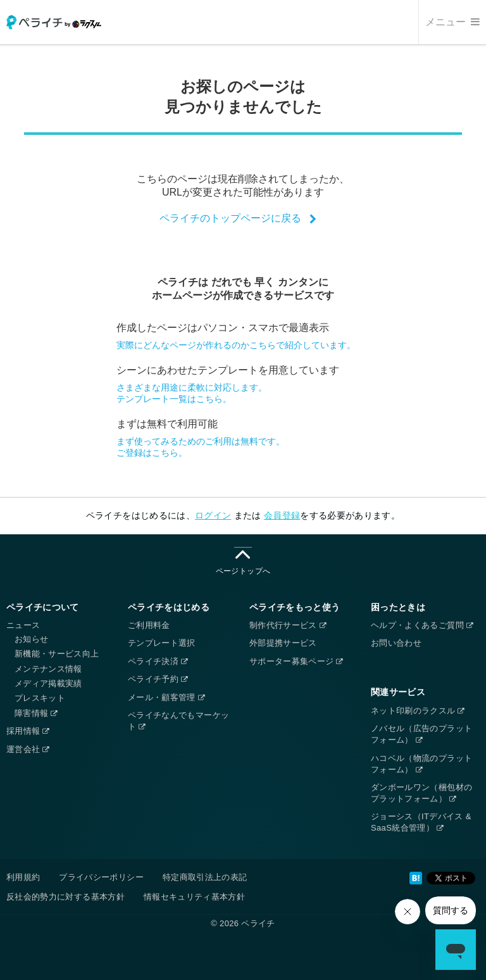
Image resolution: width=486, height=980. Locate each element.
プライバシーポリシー (101, 877)
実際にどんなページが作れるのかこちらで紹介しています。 (236, 345)
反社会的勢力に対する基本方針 (65, 897)
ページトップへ (243, 561)
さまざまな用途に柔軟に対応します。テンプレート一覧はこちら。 (192, 393)
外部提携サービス (283, 643)
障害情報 (36, 713)
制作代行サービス (288, 625)
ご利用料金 (149, 625)
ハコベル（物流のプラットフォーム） (421, 764)
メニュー (452, 22)
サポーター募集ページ (296, 661)
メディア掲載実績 (48, 683)
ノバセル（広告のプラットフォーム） (421, 734)
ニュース (23, 625)
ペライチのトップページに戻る (230, 218)
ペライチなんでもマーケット (178, 721)
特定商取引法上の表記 (205, 877)
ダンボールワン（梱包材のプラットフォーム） (421, 793)
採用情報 (28, 731)
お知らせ (31, 639)
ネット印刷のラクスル (418, 711)
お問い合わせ (396, 643)
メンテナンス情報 (48, 669)
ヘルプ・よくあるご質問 (422, 625)
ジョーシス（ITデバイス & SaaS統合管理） (421, 822)
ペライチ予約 (158, 679)
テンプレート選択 (162, 643)
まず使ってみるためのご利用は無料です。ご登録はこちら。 (201, 447)
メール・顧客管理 (166, 697)
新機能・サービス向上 (57, 654)
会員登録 (282, 515)
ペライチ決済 (158, 661)
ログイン (213, 515)
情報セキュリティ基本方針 (194, 897)
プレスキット (40, 698)
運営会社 (28, 749)
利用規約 (23, 877)
